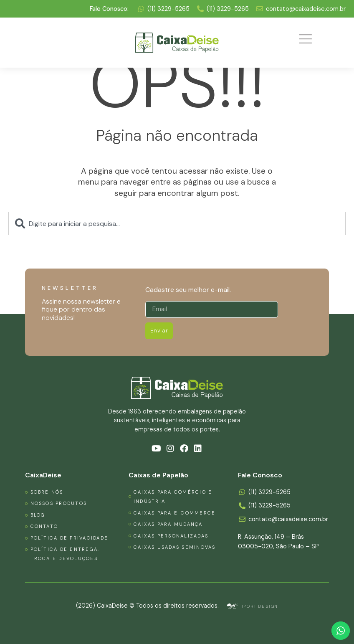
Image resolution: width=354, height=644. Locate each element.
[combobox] (177, 223)
